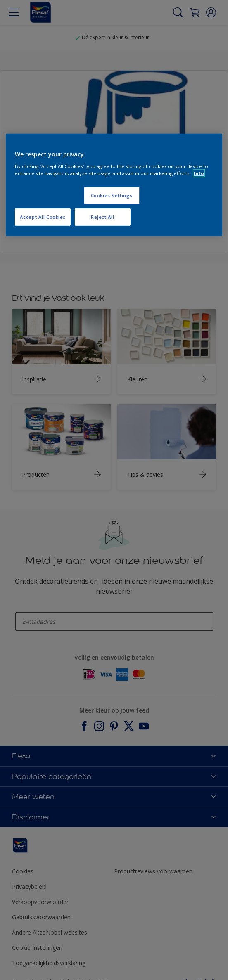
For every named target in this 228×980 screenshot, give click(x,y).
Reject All (103, 217)
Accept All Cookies (43, 217)
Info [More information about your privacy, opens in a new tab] (199, 173)
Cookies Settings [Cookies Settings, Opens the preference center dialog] (112, 195)
